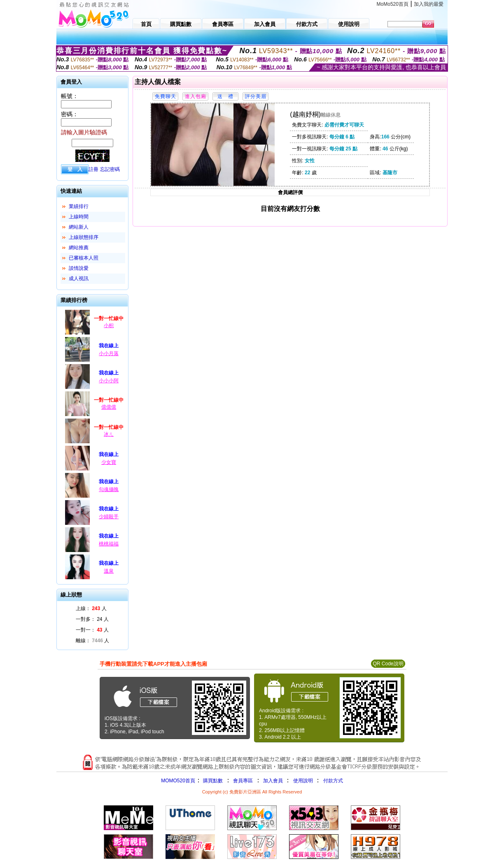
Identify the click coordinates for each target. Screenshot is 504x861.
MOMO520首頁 (178, 781)
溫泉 (109, 571)
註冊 (93, 169)
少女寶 (109, 462)
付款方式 (333, 781)
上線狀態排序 (84, 237)
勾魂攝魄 (109, 489)
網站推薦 (79, 248)
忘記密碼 (110, 169)
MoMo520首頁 (393, 4)
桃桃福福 (109, 544)
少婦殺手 (109, 517)
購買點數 (212, 781)
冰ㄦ (109, 434)
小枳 (109, 325)
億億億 (109, 407)
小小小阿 (109, 381)
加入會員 (273, 781)
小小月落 (109, 353)
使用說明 (303, 781)
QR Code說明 (388, 664)
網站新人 (79, 227)
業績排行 (79, 206)
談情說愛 (79, 268)
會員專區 (243, 781)
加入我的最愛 (429, 4)
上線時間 (79, 217)
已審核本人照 (84, 258)
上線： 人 (91, 608)
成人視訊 (79, 278)
